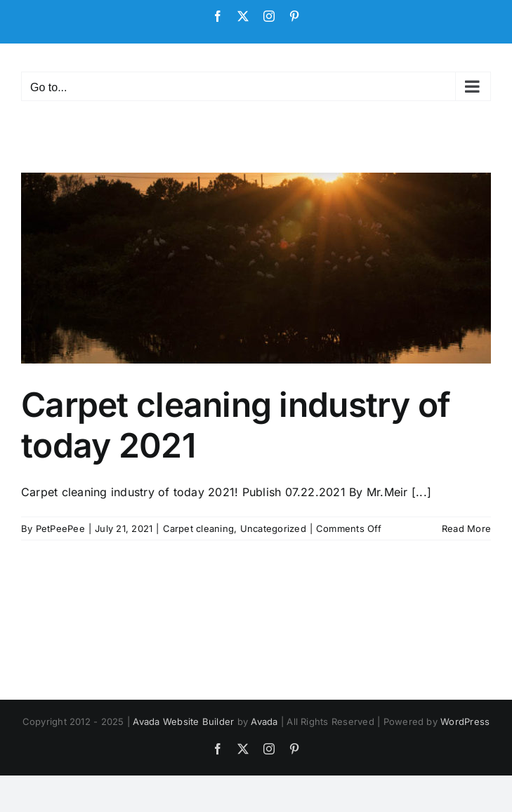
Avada (264, 721)
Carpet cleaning (199, 528)
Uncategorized (273, 528)
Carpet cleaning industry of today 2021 (236, 425)
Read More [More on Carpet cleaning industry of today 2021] (466, 528)
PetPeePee (60, 528)
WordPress (465, 721)
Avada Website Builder (183, 721)
